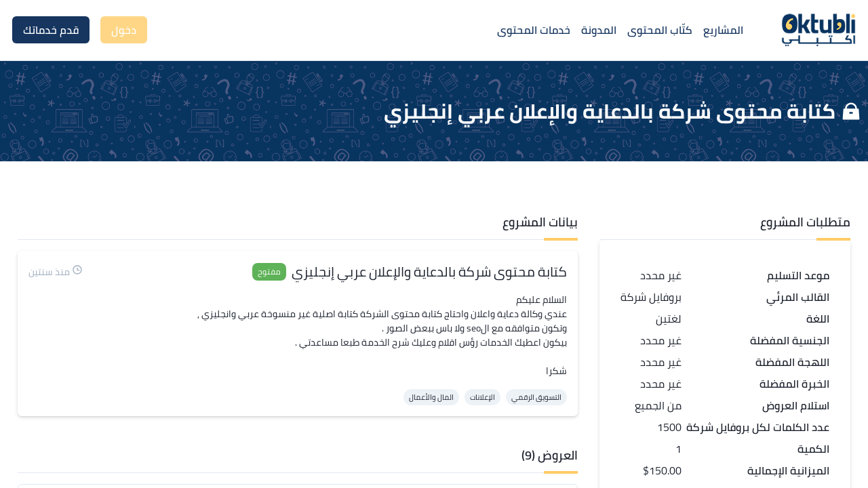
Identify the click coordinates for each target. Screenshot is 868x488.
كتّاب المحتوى (660, 30)
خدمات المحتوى (534, 30)
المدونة (599, 30)
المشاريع (723, 30)
